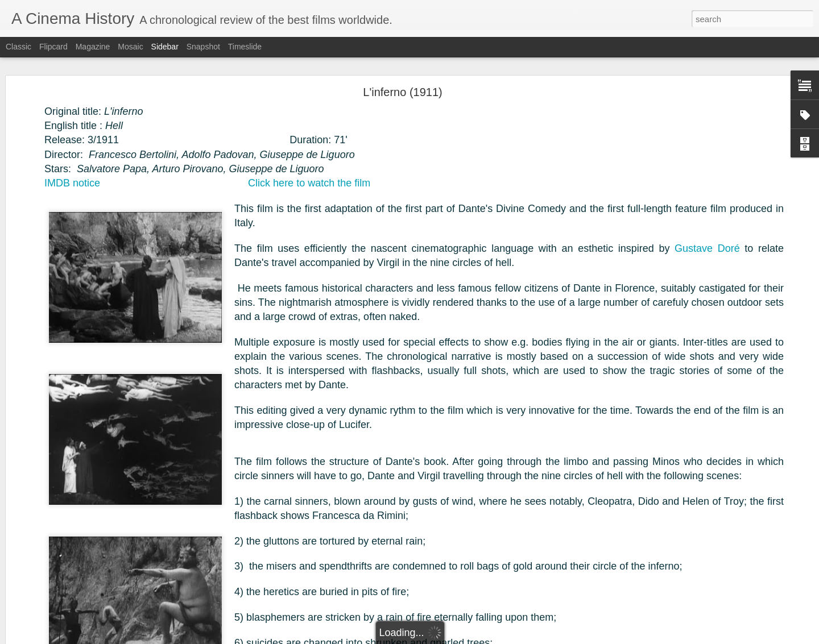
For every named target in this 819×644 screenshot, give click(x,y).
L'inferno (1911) (402, 88)
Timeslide (245, 47)
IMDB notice (72, 179)
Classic (18, 47)
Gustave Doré (707, 244)
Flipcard (53, 47)
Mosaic (130, 47)
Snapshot (203, 47)
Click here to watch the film (309, 179)
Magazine (93, 47)
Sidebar (165, 47)
